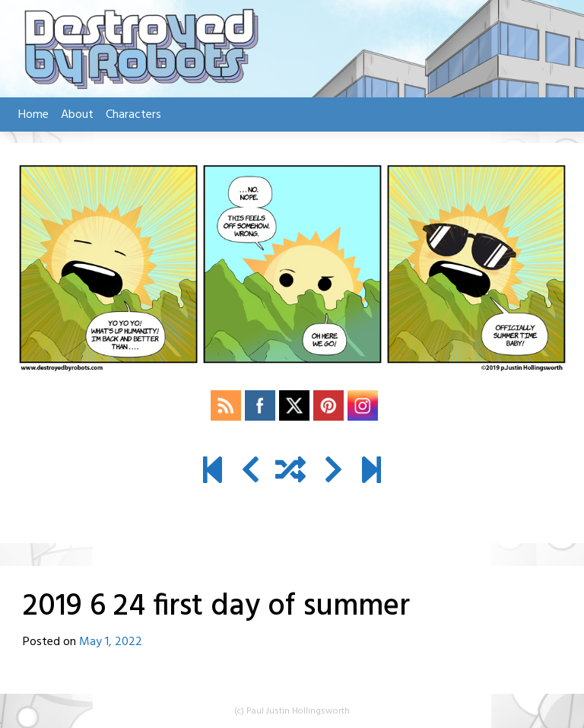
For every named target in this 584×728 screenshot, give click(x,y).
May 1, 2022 (111, 642)
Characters (133, 115)
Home (33, 115)
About (77, 115)
